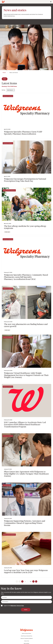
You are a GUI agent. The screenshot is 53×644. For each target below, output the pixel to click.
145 (31, 581)
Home (4, 73)
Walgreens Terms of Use (17, 606)
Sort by (3, 90)
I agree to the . (14, 606)
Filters (5, 79)
